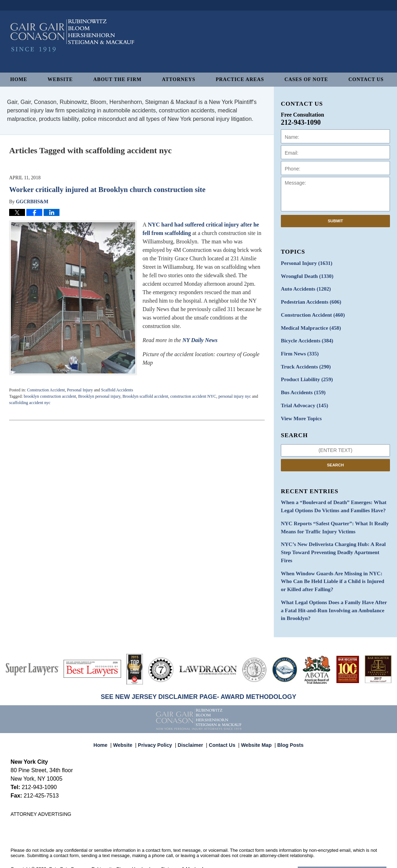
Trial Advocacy (303, 399)
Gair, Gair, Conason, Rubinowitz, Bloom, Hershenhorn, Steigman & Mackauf (126, 846)
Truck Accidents (304, 362)
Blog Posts (286, 719)
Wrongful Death (305, 275)
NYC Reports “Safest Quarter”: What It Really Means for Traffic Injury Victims (331, 518)
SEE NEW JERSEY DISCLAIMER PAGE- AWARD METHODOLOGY (198, 674)
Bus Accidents (301, 386)
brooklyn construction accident (50, 396)
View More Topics (300, 411)
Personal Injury (80, 390)
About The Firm (117, 79)
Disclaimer (192, 719)
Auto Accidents (304, 288)
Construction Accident (46, 390)
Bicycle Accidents (305, 337)
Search (335, 457)
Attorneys (179, 79)
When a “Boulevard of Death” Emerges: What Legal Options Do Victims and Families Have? (330, 498)
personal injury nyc (235, 396)
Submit (335, 221)
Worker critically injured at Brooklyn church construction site (107, 190)
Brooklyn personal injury (99, 396)
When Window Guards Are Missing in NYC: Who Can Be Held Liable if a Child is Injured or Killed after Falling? (333, 561)
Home (19, 79)
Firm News (298, 349)
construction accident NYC (193, 396)
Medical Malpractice (309, 325)
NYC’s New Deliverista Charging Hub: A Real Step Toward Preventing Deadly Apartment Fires (335, 538)
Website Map (254, 719)
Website (60, 79)
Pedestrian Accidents (309, 300)
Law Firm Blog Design (353, 846)
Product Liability (305, 374)
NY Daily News (200, 340)
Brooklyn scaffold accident (145, 396)
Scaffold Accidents (117, 390)
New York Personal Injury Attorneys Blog (72, 50)
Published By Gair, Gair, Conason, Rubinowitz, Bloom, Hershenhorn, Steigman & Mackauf (355, 47)
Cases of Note (306, 79)
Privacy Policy (159, 719)
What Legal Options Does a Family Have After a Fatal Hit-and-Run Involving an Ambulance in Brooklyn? (332, 588)
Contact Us (366, 79)
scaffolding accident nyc (30, 403)
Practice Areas (240, 79)
